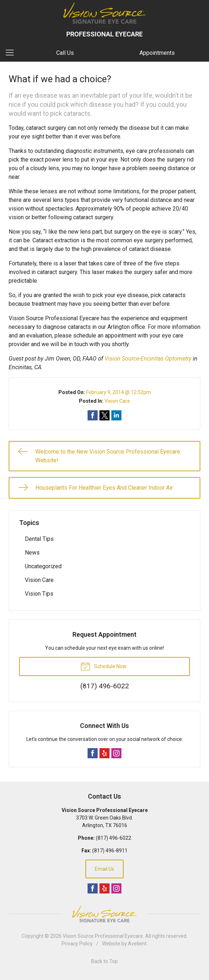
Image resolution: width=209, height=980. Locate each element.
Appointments (157, 53)
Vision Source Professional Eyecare (103, 936)
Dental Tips (39, 539)
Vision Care (117, 401)
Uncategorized (43, 566)
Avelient (137, 944)
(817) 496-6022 (114, 838)
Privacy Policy (77, 944)
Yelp (104, 753)
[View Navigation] (12, 53)
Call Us (65, 53)
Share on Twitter (104, 415)
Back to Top (104, 961)
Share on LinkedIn (116, 415)
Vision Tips (39, 594)
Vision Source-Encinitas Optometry (148, 359)
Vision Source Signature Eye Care (104, 914)
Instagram (116, 753)
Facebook (93, 753)
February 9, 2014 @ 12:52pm (119, 392)
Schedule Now (103, 666)
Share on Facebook (93, 415)
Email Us (104, 869)
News (32, 553)
